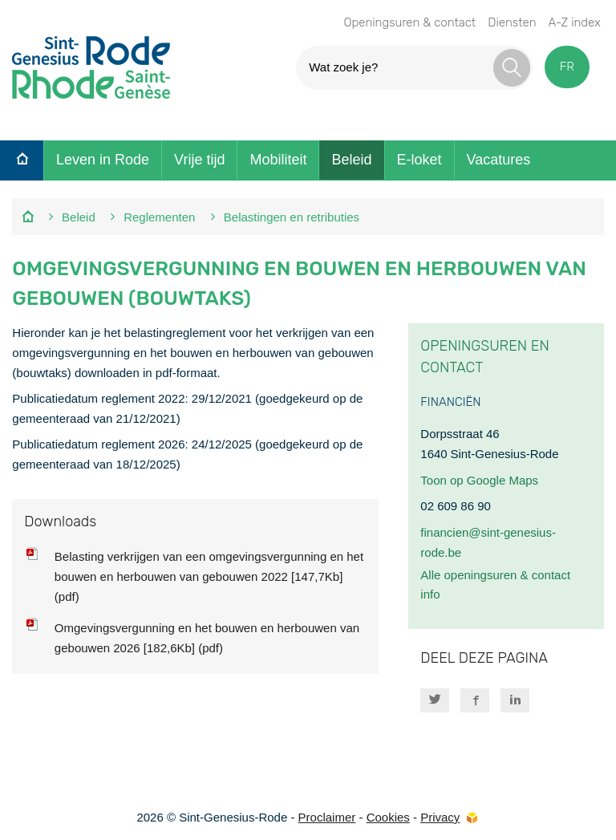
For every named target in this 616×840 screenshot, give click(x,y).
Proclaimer (327, 817)
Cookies (388, 817)
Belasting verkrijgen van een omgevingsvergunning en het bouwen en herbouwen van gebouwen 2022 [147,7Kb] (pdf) (209, 576)
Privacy (440, 817)
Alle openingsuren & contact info (495, 585)
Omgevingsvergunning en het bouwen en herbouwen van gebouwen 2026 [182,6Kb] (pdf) (207, 638)
